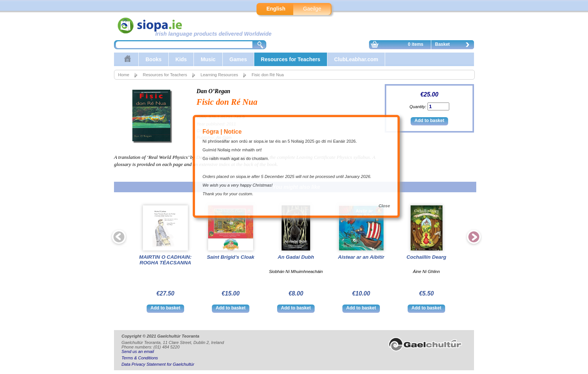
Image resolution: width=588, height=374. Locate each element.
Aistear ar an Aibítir (361, 257)
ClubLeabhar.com (356, 59)
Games (238, 59)
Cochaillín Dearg (426, 257)
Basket (454, 45)
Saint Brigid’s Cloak (231, 257)
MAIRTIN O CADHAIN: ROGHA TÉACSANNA (165, 260)
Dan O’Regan (213, 91)
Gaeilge (312, 9)
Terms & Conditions (140, 358)
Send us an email (138, 351)
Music (208, 59)
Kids (181, 59)
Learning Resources (219, 75)
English (276, 9)
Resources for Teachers (291, 59)
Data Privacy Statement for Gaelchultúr (158, 364)
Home (124, 75)
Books (154, 59)
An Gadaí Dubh (296, 257)
